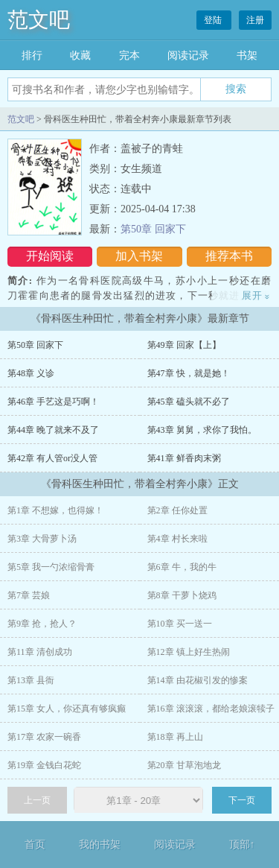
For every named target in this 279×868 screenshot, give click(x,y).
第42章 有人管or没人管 (52, 458)
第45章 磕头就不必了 (189, 402)
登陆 (214, 20)
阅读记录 (188, 56)
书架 (247, 56)
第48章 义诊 (31, 373)
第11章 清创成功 (40, 652)
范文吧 (39, 20)
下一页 (242, 800)
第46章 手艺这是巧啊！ (53, 402)
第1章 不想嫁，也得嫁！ (55, 510)
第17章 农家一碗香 (44, 737)
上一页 (37, 800)
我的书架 (100, 845)
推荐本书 (229, 256)
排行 (32, 56)
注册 (255, 20)
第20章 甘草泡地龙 (184, 765)
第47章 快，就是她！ (189, 373)
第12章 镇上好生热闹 (189, 652)
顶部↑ (242, 845)
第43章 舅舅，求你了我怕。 (202, 430)
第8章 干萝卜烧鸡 (182, 595)
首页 (35, 845)
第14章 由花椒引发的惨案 (198, 680)
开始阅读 (50, 256)
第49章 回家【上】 (184, 345)
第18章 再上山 (175, 737)
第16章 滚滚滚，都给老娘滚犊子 (211, 709)
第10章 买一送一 (180, 624)
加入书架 (139, 256)
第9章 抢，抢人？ (42, 624)
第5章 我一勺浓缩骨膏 (51, 567)
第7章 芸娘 (29, 595)
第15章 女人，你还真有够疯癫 (67, 709)
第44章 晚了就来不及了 (53, 430)
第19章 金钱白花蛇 (44, 765)
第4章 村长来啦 (177, 539)
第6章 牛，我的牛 (182, 567)
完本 (129, 56)
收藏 (80, 56)
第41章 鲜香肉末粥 (184, 458)
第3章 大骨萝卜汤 (42, 539)
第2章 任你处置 (177, 510)
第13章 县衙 (31, 680)
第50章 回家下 (153, 229)
